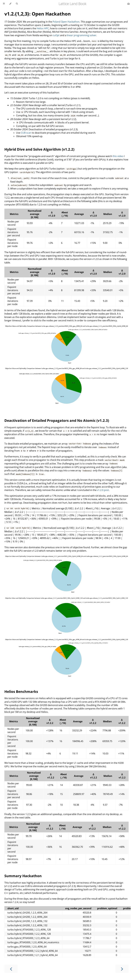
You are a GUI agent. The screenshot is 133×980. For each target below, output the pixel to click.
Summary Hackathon (23, 876)
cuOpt (56, 35)
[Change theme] (10, 4)
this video (118, 156)
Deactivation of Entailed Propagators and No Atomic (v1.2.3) (57, 420)
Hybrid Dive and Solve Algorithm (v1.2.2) (39, 149)
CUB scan (26, 133)
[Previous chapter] (11, 969)
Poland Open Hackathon (66, 22)
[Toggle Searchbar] (17, 4)
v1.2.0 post (103, 490)
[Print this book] (129, 4)
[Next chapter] (122, 969)
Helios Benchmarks (21, 691)
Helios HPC (43, 28)
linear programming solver (82, 35)
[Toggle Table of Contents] (4, 4)
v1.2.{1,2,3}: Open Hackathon (38, 14)
